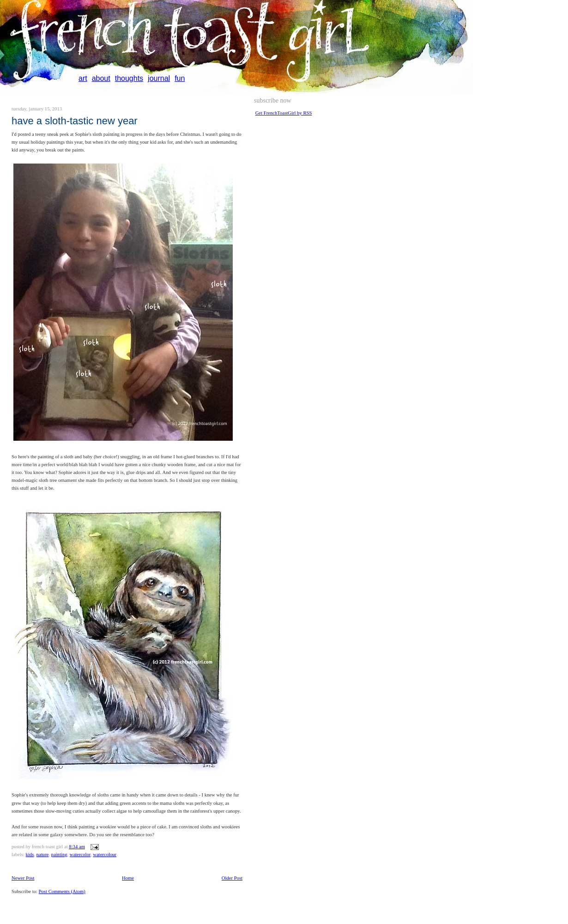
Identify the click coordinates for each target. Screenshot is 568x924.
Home (128, 878)
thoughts (129, 78)
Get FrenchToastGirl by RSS (284, 113)
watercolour (105, 854)
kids (30, 854)
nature (43, 854)
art (83, 78)
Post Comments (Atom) (62, 891)
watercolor (80, 854)
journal (159, 78)
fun (180, 78)
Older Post (232, 878)
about (101, 78)
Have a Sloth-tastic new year (75, 121)
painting (59, 854)
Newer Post (23, 878)
